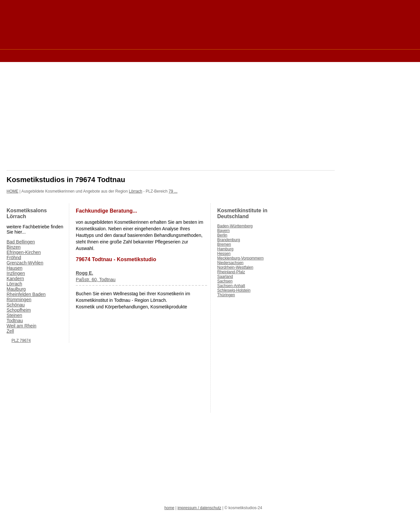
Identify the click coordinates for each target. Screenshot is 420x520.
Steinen (14, 315)
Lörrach (136, 191)
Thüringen (226, 295)
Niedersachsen (230, 263)
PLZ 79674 (21, 341)
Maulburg (16, 289)
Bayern (223, 231)
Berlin (222, 235)
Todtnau (15, 321)
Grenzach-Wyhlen (25, 263)
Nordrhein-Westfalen (235, 267)
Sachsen (225, 281)
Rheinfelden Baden (26, 294)
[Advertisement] (126, 55)
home (169, 508)
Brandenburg (229, 240)
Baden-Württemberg (235, 226)
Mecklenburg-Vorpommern (240, 258)
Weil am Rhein (21, 326)
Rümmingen (19, 300)
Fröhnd (14, 258)
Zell (10, 331)
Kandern (15, 279)
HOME (12, 191)
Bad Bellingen (21, 242)
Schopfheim (19, 310)
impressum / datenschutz (199, 508)
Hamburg (225, 249)
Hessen (224, 254)
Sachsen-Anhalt (231, 286)
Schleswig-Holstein (234, 290)
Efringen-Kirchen (24, 252)
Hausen (14, 268)
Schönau (16, 305)
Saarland (225, 277)
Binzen (14, 247)
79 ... (173, 191)
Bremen (224, 244)
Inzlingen (16, 273)
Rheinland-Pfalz (231, 272)
